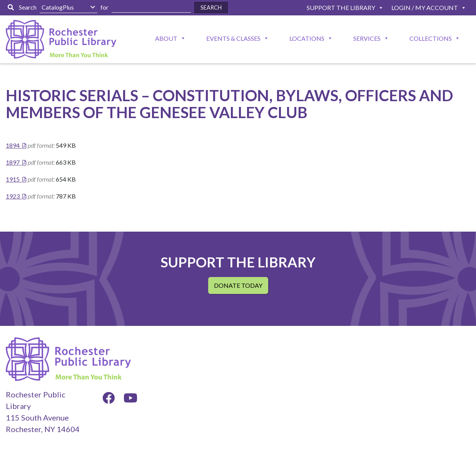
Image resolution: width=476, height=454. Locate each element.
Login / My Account (425, 8)
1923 (13, 196)
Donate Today (238, 285)
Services (367, 38)
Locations (307, 38)
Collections (431, 38)
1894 (13, 145)
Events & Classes (233, 38)
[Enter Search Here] (151, 8)
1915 (13, 179)
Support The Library (341, 8)
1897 (13, 162)
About (166, 38)
